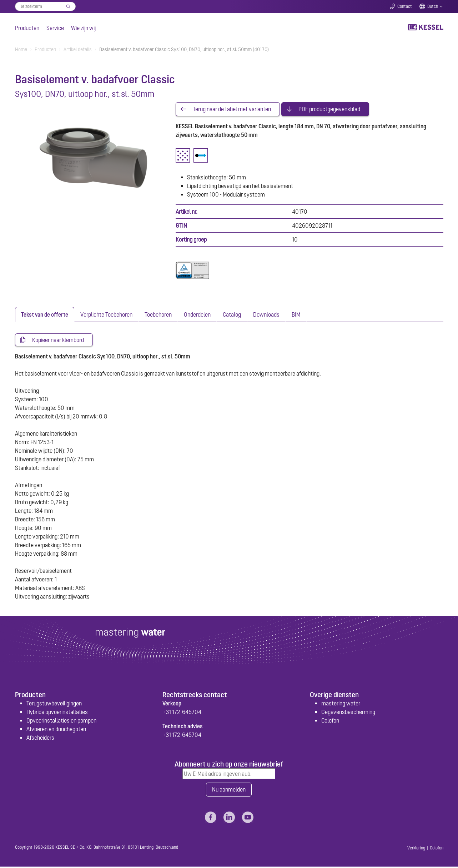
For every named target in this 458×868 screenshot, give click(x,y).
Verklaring (416, 849)
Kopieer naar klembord (58, 341)
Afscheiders (40, 739)
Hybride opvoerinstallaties (57, 713)
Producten (27, 28)
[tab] (45, 315)
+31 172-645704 (182, 713)
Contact (405, 6)
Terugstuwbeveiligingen (54, 704)
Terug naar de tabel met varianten (232, 109)
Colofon (330, 721)
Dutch (433, 6)
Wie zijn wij (83, 28)
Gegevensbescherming (348, 713)
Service (55, 28)
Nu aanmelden (229, 791)
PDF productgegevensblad (329, 109)
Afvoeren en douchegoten (56, 730)
